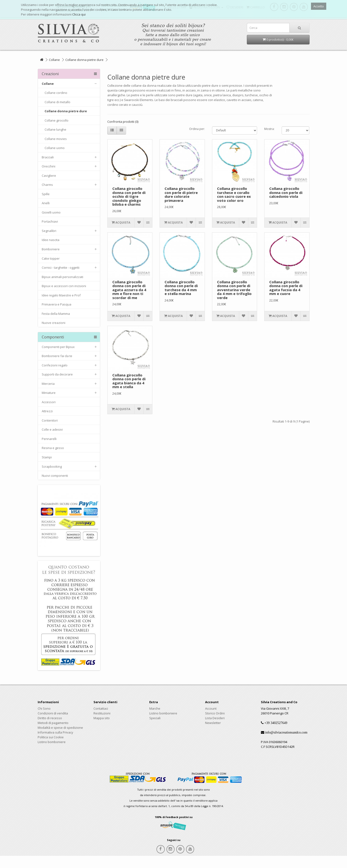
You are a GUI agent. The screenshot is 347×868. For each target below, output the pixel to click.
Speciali (155, 718)
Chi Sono (44, 708)
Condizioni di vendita (53, 713)
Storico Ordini (215, 713)
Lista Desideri (215, 718)
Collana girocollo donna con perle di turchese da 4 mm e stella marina (181, 288)
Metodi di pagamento (53, 723)
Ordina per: (197, 129)
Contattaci (101, 708)
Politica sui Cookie (51, 737)
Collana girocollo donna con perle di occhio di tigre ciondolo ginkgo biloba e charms (129, 196)
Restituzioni (102, 713)
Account (211, 708)
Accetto (319, 6)
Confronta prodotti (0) (123, 122)
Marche (155, 708)
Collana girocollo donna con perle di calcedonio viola (286, 192)
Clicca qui (79, 14)
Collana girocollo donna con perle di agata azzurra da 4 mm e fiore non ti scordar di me (129, 290)
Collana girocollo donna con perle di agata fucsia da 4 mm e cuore (286, 288)
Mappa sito (102, 718)
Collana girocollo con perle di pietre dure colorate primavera (181, 194)
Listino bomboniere (52, 742)
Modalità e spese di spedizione (60, 728)
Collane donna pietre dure (84, 60)
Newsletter (213, 723)
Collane (54, 60)
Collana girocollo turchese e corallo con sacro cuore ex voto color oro (234, 194)
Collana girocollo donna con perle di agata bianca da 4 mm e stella (129, 381)
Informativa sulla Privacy (55, 732)
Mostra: (269, 129)
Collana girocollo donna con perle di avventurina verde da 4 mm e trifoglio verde (234, 290)
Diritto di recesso (50, 718)
